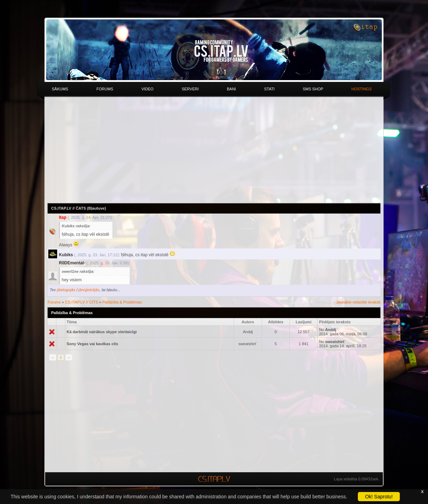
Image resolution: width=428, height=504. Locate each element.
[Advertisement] (214, 150)
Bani (231, 89)
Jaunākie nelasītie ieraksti (358, 302)
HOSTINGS (362, 89)
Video (147, 89)
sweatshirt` (248, 344)
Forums (105, 89)
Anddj (248, 332)
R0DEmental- (72, 263)
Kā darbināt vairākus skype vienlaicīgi (102, 332)
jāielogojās (66, 290)
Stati (269, 89)
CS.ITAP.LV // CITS (82, 302)
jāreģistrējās (89, 290)
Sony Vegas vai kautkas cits (92, 344)
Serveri (190, 89)
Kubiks (66, 255)
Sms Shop (313, 89)
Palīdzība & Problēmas (122, 302)
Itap (63, 217)
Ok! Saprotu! (379, 497)
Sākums (60, 89)
